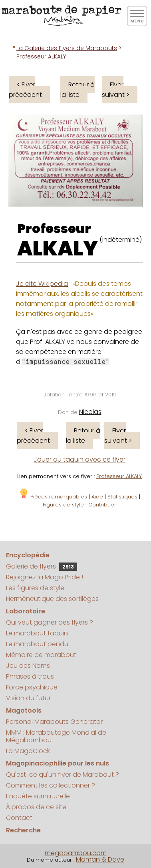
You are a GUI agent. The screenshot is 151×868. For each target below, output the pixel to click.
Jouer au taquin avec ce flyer (79, 459)
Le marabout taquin (37, 633)
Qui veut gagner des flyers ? (50, 622)
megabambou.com (76, 853)
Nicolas (90, 412)
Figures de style (63, 505)
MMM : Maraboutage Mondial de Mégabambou (56, 736)
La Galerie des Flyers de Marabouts (67, 48)
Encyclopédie (28, 555)
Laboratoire (26, 611)
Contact (19, 818)
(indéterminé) (121, 240)
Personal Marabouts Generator (54, 722)
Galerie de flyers (42, 566)
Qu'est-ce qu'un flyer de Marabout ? (63, 775)
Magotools (24, 710)
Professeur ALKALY (119, 476)
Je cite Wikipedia (42, 284)
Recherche (23, 830)
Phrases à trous (30, 676)
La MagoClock (28, 751)
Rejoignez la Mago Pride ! (45, 577)
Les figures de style (35, 588)
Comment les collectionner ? (51, 785)
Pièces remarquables (53, 497)
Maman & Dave (100, 859)
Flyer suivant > (116, 90)
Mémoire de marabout (41, 655)
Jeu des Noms (28, 666)
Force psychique (32, 687)
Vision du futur (28, 698)
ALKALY (58, 249)
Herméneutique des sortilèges (52, 599)
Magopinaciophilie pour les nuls (58, 763)
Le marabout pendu (37, 644)
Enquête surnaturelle (38, 796)
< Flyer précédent (25, 90)
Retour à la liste (77, 90)
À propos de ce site (36, 807)
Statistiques (122, 497)
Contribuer (102, 505)
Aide (97, 497)
